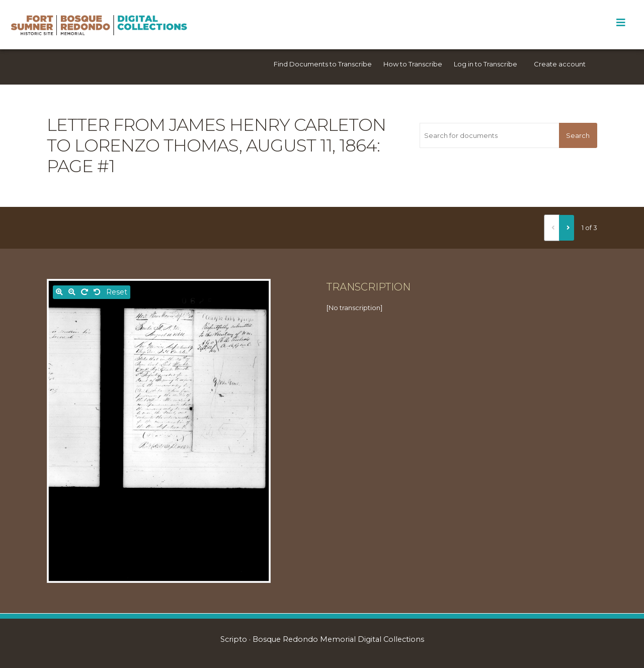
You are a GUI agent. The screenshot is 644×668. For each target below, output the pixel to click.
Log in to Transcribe (486, 64)
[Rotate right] (85, 292)
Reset (117, 292)
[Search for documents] (489, 135)
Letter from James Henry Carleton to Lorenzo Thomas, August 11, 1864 (216, 135)
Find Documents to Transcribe (323, 64)
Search (578, 135)
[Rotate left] (97, 292)
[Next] (567, 228)
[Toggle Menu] (621, 23)
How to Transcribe (413, 64)
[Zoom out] (72, 292)
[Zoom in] (59, 292)
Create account (560, 64)
